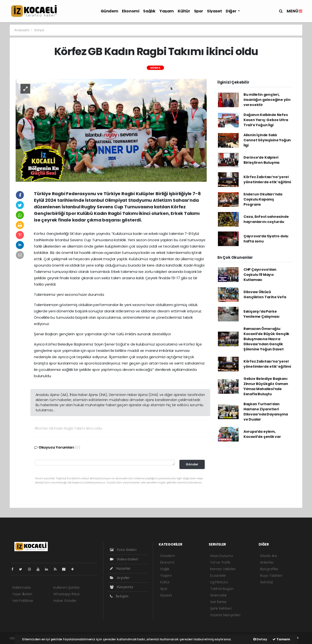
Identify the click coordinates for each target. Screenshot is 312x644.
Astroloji (266, 582)
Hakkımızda (21, 587)
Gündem (109, 11)
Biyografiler (269, 569)
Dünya (39, 30)
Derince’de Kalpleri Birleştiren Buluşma (261, 160)
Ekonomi (131, 11)
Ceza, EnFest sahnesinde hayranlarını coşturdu (266, 219)
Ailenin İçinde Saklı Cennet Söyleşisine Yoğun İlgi (267, 140)
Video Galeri (124, 559)
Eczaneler (218, 576)
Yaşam (167, 11)
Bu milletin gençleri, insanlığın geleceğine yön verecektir (267, 100)
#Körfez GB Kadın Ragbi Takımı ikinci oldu (68, 428)
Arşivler (120, 578)
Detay (260, 639)
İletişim (119, 596)
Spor (199, 11)
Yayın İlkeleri (22, 594)
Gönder (192, 464)
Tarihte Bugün (222, 589)
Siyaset (214, 11)
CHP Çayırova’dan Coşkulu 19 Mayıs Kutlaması (260, 275)
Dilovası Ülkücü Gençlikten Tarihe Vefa (265, 294)
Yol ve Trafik (220, 562)
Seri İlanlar (218, 602)
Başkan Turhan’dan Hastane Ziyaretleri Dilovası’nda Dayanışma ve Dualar (266, 412)
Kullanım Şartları (67, 587)
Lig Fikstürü (219, 582)
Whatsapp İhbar (67, 594)
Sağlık (149, 11)
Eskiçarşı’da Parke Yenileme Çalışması (262, 314)
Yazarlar (120, 568)
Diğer (231, 11)
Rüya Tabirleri (271, 576)
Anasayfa (22, 30)
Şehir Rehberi (221, 608)
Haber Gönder (65, 601)
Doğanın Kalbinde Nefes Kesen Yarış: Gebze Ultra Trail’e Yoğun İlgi (266, 120)
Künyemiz (122, 587)
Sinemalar (218, 595)
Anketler (267, 562)
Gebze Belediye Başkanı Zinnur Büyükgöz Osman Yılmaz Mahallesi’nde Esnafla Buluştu (266, 386)
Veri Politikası (23, 601)
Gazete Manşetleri (225, 615)
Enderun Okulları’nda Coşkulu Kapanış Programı (263, 199)
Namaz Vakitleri (223, 569)
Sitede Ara (268, 556)
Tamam (281, 639)
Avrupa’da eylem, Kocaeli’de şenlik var (262, 434)
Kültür (184, 11)
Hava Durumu (222, 556)
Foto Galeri (123, 550)
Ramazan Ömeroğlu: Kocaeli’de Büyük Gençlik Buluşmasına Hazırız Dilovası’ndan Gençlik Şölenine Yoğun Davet (266, 339)
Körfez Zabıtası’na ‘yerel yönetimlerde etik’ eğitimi (267, 179)
